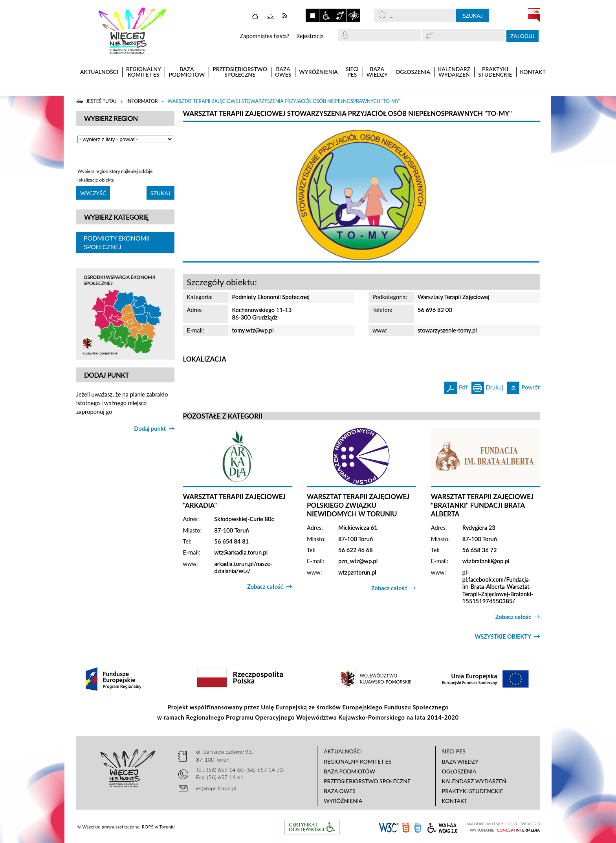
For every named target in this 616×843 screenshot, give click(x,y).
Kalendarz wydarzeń (474, 781)
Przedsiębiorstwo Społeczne (367, 781)
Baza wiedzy (460, 761)
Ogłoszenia (459, 771)
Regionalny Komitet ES (357, 761)
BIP (534, 15)
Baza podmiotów (349, 771)
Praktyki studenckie (473, 791)
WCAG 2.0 (442, 827)
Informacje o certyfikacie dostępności (312, 827)
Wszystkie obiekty (503, 636)
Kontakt (455, 801)
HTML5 (406, 827)
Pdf (456, 386)
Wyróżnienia (343, 801)
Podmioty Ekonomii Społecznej (117, 242)
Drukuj (487, 386)
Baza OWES (340, 791)
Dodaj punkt (150, 429)
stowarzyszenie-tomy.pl (447, 330)
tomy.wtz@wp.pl (253, 330)
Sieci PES (454, 751)
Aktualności (343, 751)
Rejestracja (310, 36)
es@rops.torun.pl (216, 788)
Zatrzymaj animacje (312, 15)
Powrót (523, 386)
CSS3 (418, 827)
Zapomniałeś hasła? (264, 36)
